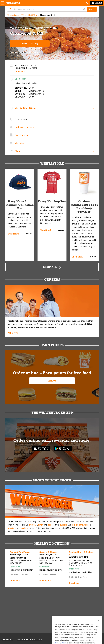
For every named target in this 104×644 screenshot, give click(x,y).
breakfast (33, 525)
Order (97, 3)
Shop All (50, 267)
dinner (51, 525)
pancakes (23, 528)
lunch (41, 525)
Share (18, 151)
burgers (63, 525)
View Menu (20, 143)
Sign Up (52, 381)
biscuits (11, 528)
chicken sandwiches (80, 525)
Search (92, 9)
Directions (20, 71)
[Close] (98, 630)
